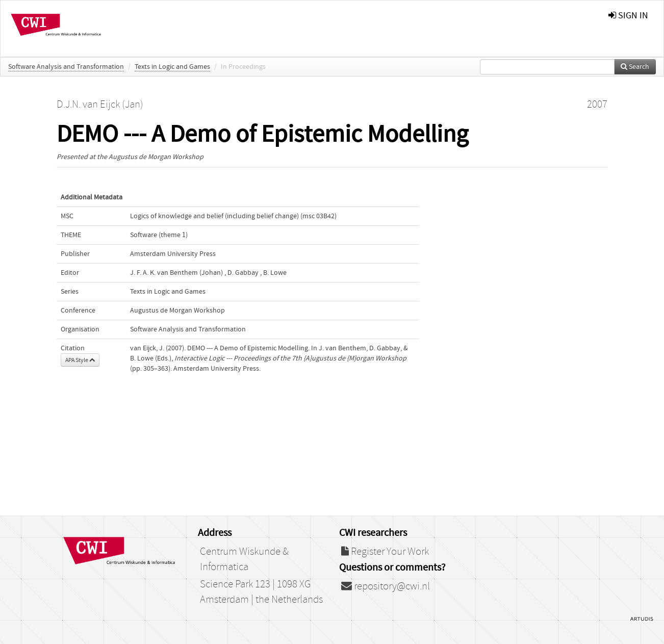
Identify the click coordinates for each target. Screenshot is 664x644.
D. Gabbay (243, 273)
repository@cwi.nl (386, 586)
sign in (628, 16)
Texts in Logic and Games (172, 67)
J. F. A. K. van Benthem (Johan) (176, 273)
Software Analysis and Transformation (66, 67)
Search (635, 67)
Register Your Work (385, 552)
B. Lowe (275, 273)
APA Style (80, 360)
